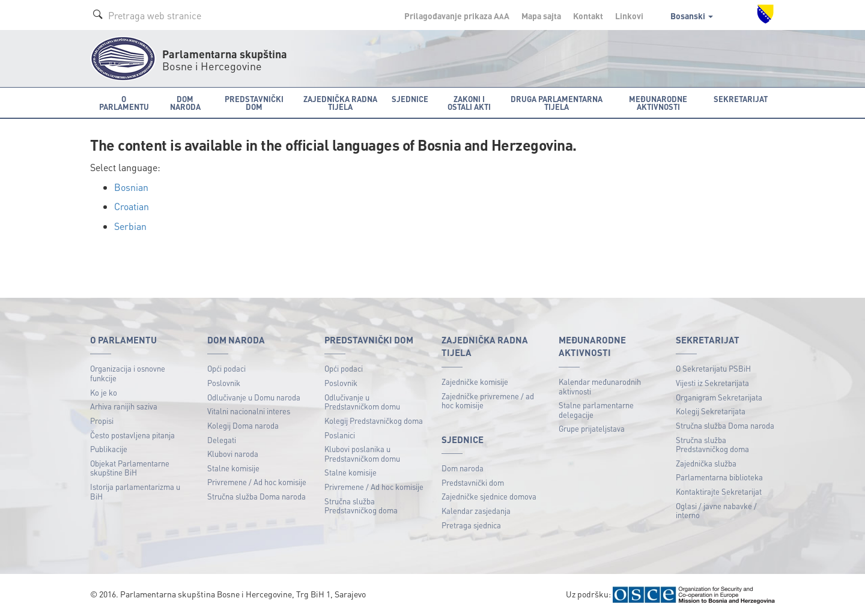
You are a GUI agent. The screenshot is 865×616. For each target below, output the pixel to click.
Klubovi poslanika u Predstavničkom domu (362, 454)
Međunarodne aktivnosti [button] (658, 103)
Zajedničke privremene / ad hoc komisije (488, 401)
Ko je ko (104, 392)
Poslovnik (224, 383)
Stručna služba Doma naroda (256, 496)
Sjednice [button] (410, 99)
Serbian (130, 226)
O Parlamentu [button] (124, 103)
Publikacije (109, 449)
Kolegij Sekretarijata (711, 411)
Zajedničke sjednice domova (489, 496)
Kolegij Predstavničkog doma (374, 421)
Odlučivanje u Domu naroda (254, 397)
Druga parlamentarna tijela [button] (557, 103)
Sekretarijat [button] (741, 99)
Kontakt (588, 16)
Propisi (102, 421)
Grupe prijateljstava (592, 428)
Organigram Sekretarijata (719, 397)
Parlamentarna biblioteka (719, 477)
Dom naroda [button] (185, 103)
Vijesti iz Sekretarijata (712, 383)
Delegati (222, 440)
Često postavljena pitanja (132, 435)
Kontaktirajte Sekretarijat (719, 491)
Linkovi (629, 16)
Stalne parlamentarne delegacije (596, 410)
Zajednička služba (706, 463)
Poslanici (340, 435)
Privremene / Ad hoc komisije (257, 482)
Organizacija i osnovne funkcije (128, 373)
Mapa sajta (541, 16)
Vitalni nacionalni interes (249, 411)
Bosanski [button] (692, 16)
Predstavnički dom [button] (254, 103)
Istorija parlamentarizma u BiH (135, 491)
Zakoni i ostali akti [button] (469, 103)
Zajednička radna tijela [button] (340, 103)
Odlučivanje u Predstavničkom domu (362, 402)
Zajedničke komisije (475, 382)
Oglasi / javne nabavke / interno (716, 511)
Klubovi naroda (233, 454)
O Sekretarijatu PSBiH (713, 368)
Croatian (132, 206)
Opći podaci (226, 368)
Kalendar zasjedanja (476, 511)
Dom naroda (463, 468)
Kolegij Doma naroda (243, 425)
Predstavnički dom (473, 482)
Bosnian (131, 187)
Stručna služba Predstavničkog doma (361, 506)
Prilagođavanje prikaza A (457, 16)
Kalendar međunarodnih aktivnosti (600, 386)
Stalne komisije (233, 468)
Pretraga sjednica (471, 525)
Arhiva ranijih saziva (124, 406)
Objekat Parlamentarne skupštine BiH (130, 468)
